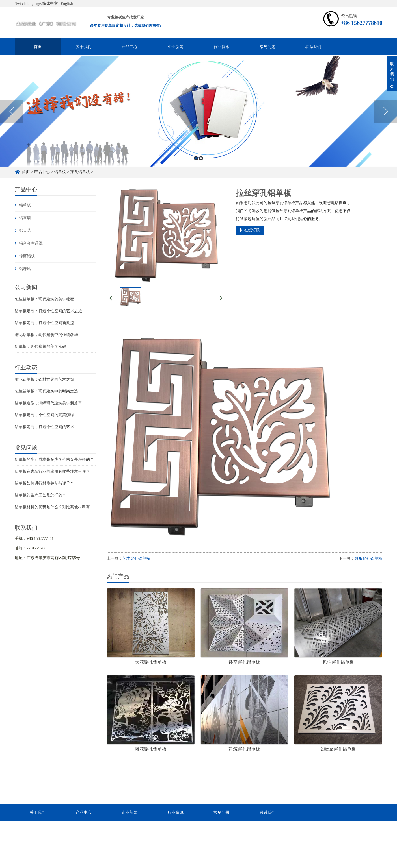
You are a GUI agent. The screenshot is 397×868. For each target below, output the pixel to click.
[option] (198, 120)
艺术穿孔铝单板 (136, 558)
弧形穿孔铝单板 (368, 558)
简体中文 (50, 4)
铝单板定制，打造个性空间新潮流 (44, 323)
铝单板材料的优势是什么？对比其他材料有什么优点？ (62, 507)
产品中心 (130, 47)
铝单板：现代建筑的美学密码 (40, 347)
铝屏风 (25, 269)
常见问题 (267, 47)
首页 (38, 47)
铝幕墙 (25, 218)
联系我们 (313, 47)
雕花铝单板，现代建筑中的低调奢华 (46, 335)
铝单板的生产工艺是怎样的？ (40, 495)
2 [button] (201, 167)
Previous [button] (11, 120)
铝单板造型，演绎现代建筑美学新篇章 (48, 403)
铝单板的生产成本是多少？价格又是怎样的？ (54, 460)
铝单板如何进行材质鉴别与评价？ (44, 483)
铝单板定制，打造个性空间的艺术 (44, 427)
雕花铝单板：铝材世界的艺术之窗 (44, 379)
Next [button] (386, 120)
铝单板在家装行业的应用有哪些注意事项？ (52, 471)
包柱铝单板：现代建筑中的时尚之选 (46, 391)
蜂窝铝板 (27, 256)
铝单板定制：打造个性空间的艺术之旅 (48, 311)
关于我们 (84, 47)
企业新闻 (176, 47)
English (67, 4)
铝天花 (25, 231)
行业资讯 (221, 47)
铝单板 (25, 205)
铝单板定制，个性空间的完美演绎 (44, 415)
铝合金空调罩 (31, 243)
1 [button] (196, 167)
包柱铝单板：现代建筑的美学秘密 (44, 299)
